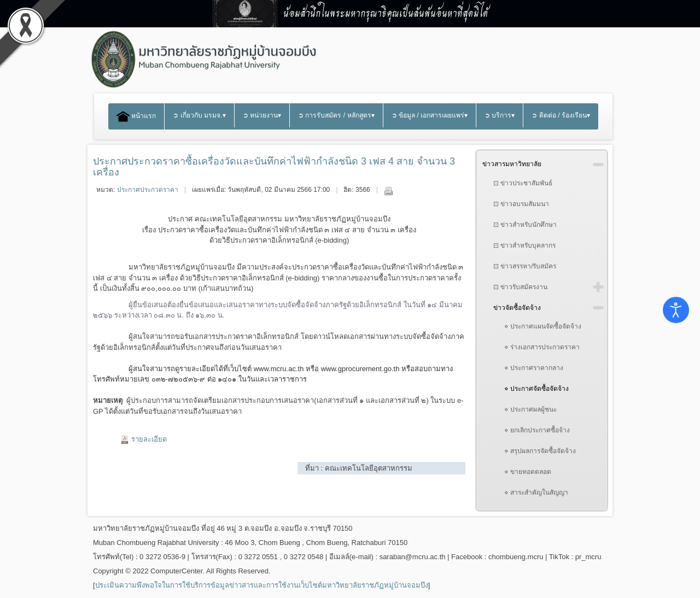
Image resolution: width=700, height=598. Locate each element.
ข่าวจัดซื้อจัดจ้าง (517, 308)
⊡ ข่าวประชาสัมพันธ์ (523, 183)
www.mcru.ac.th (279, 369)
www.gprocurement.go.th (360, 369)
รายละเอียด (149, 439)
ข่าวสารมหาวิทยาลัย (512, 164)
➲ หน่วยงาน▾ (262, 115)
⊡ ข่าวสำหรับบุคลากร (524, 245)
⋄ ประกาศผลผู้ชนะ (530, 409)
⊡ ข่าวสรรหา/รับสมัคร (525, 266)
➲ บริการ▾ (500, 115)
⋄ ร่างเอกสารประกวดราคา (542, 347)
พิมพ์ (388, 191)
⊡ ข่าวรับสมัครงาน (520, 287)
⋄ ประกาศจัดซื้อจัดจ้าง (536, 389)
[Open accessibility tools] (676, 310)
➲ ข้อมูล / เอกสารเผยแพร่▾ (430, 115)
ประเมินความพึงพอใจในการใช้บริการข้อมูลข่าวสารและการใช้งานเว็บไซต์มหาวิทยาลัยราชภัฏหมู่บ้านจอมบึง (262, 585)
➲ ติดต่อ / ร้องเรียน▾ (561, 115)
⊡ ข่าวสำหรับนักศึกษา (525, 225)
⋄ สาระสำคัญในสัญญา (536, 493)
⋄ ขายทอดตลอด (528, 472)
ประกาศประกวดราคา (148, 190)
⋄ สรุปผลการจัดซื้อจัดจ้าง (540, 451)
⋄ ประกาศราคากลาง (534, 368)
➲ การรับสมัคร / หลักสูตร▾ (336, 115)
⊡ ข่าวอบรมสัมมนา (521, 204)
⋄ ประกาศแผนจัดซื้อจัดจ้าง (543, 326)
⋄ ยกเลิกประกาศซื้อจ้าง (537, 430)
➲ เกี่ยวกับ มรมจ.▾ (199, 115)
